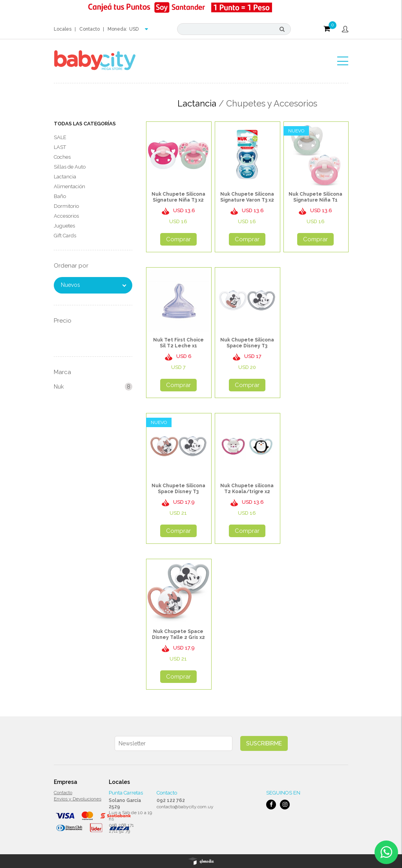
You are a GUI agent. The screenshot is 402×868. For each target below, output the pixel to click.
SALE (60, 137)
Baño (60, 196)
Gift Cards (65, 236)
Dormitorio (66, 206)
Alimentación (69, 186)
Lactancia (65, 177)
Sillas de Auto (70, 167)
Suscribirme (264, 743)
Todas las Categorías (85, 124)
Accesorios (66, 216)
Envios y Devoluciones (78, 799)
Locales (63, 29)
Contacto (90, 29)
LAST (60, 147)
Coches (62, 157)
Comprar (178, 239)
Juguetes (64, 226)
